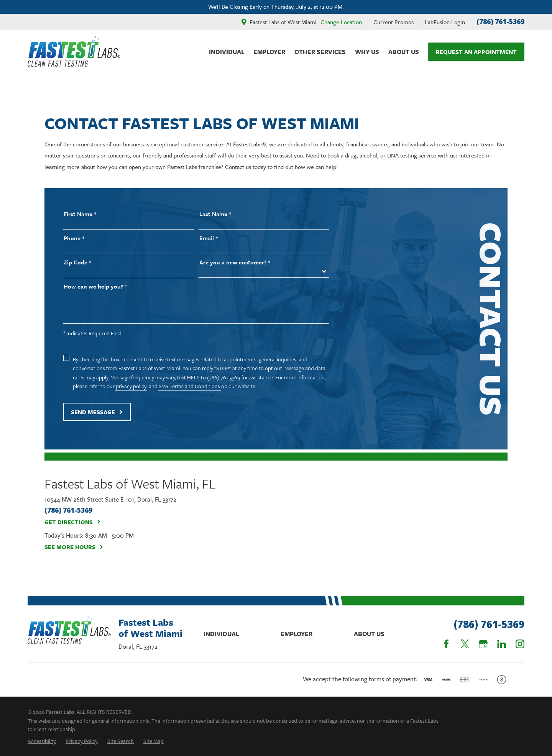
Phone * (74, 238)
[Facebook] (446, 644)
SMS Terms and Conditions (189, 386)
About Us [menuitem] (404, 52)
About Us (369, 634)
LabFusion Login (445, 22)
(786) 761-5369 (500, 22)
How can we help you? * (95, 286)
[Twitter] (465, 644)
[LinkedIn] (502, 644)
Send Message (97, 412)
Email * (209, 238)
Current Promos (393, 22)
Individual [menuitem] (227, 52)
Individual (221, 634)
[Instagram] (520, 644)
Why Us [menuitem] (367, 52)
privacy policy (131, 386)
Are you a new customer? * (235, 262)
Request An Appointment (476, 52)
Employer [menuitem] (269, 52)
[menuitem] (42, 741)
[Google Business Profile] (483, 644)
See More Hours (74, 547)
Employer (297, 634)
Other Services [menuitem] (320, 52)
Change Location (341, 22)
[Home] (74, 52)
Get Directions (73, 522)
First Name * (80, 214)
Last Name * (215, 214)
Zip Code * (77, 262)
